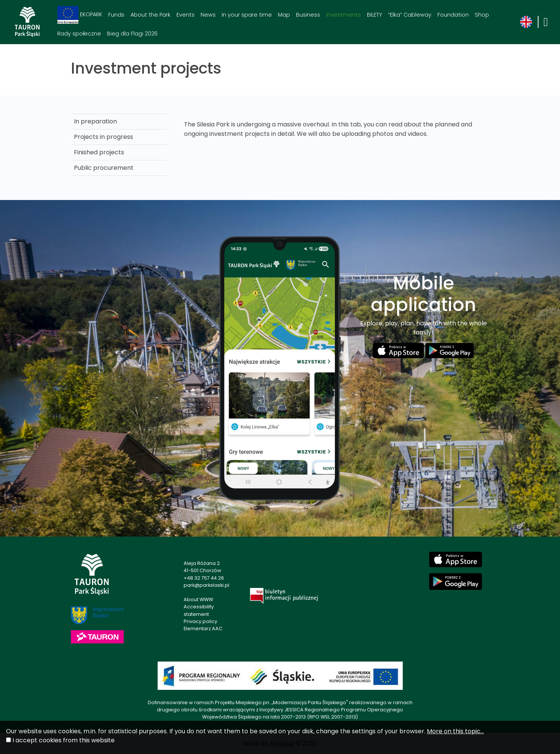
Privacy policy (200, 621)
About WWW (198, 599)
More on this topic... (455, 731)
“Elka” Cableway (410, 15)
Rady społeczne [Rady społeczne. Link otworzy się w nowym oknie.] (79, 34)
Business (308, 15)
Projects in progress (104, 137)
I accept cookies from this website (64, 740)
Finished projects (99, 152)
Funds (116, 15)
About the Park (150, 15)
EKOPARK (80, 15)
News (208, 15)
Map (284, 15)
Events (186, 15)
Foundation (453, 15)
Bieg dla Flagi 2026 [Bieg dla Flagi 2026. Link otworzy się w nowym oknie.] (132, 34)
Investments (344, 15)
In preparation (95, 121)
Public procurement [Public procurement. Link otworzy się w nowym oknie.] (104, 168)
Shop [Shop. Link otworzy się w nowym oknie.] (482, 15)
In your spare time (247, 15)
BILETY (374, 15)
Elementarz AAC (203, 629)
